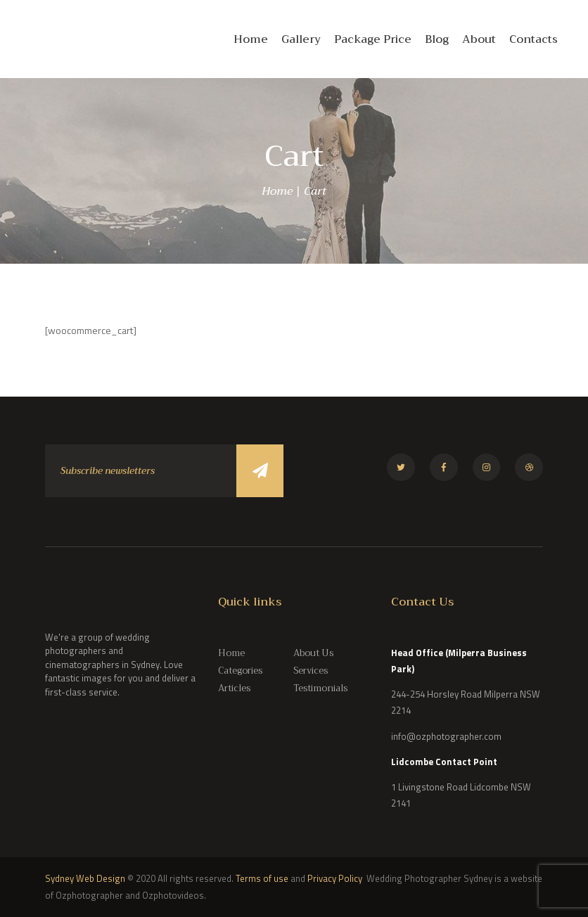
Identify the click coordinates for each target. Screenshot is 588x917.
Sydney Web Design (85, 878)
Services (311, 671)
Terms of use (262, 878)
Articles (234, 688)
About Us (313, 653)
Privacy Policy (336, 878)
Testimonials (320, 688)
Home (277, 192)
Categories (240, 671)
